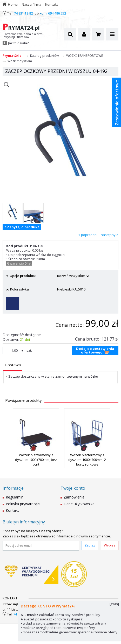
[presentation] (13, 365)
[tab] (13, 365)
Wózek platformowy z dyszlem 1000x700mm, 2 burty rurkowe (87, 460)
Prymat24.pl (13, 56)
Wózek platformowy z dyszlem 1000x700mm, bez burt (36, 460)
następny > (110, 235)
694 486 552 (57, 13)
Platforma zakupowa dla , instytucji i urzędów (23, 36)
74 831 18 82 (23, 13)
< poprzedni (88, 235)
